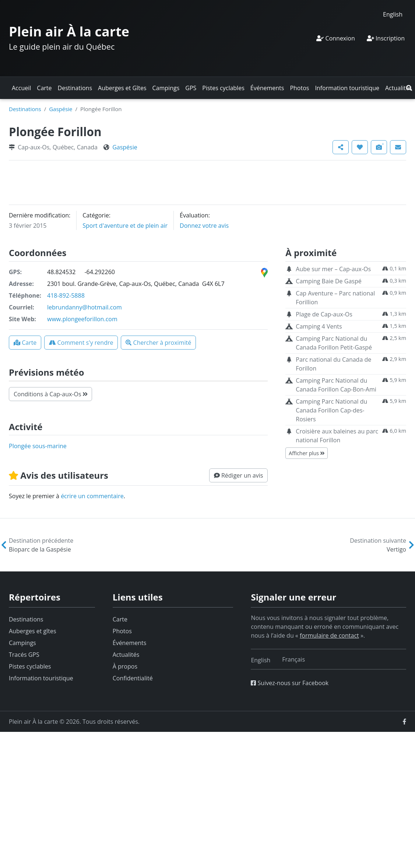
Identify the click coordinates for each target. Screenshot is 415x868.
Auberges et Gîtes (122, 88)
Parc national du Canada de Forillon (333, 364)
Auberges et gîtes (33, 631)
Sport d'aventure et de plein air (125, 226)
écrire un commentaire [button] (92, 496)
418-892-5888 (66, 295)
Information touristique (347, 88)
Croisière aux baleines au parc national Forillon (337, 436)
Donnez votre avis (204, 226)
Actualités (399, 88)
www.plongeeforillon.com (82, 319)
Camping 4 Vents (319, 326)
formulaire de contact (329, 635)
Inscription (386, 38)
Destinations (75, 88)
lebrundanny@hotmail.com (85, 307)
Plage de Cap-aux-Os (324, 314)
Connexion (335, 38)
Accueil (21, 88)
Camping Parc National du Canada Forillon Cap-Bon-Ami (336, 385)
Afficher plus (306, 453)
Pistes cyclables (223, 88)
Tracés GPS (24, 655)
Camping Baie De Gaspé (328, 281)
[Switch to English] (393, 14)
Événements (267, 88)
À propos (125, 666)
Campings (166, 88)
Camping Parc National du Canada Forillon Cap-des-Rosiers (331, 410)
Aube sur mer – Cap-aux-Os (333, 269)
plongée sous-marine (38, 446)
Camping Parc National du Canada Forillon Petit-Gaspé (334, 343)
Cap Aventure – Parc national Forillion (335, 298)
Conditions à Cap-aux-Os (50, 394)
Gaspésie (61, 109)
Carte (44, 88)
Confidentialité (133, 678)
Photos (299, 88)
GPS (191, 88)
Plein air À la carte (69, 31)
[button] (409, 88)
